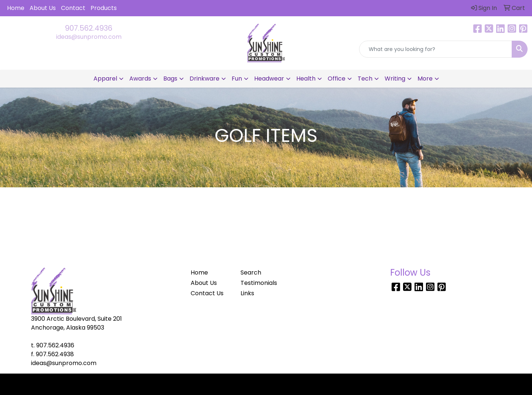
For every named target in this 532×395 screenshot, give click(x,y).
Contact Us (207, 293)
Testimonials (259, 283)
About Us (43, 8)
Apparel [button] (105, 79)
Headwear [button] (269, 79)
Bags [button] (170, 79)
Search (251, 273)
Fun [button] (237, 79)
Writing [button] (395, 79)
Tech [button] (365, 79)
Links (247, 293)
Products (104, 8)
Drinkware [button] (204, 79)
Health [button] (306, 79)
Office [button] (337, 79)
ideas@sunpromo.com (89, 37)
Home (16, 8)
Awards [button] (140, 79)
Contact (73, 8)
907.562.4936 (89, 28)
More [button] (425, 79)
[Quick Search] (436, 49)
